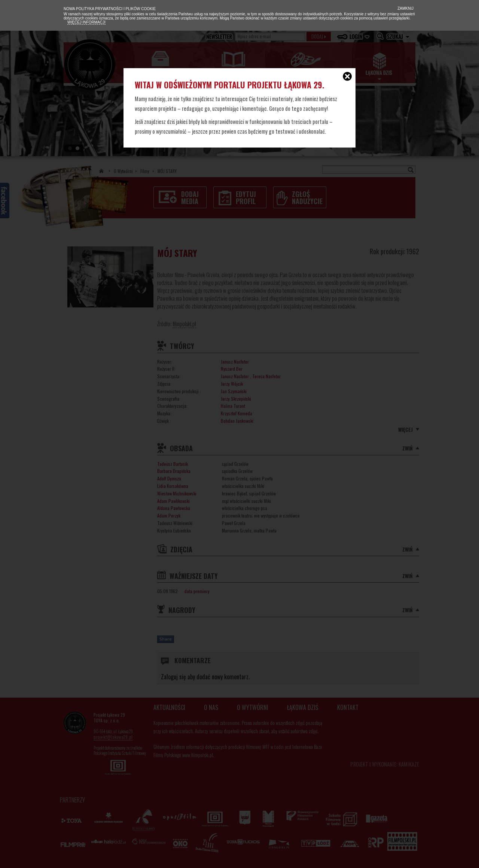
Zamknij (405, 8)
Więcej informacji (86, 22)
